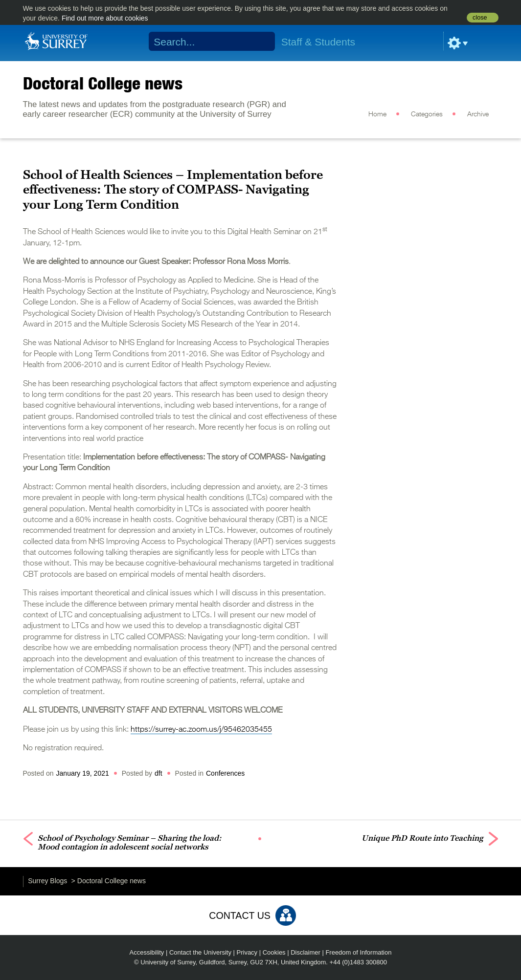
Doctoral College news (103, 83)
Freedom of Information (358, 952)
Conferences (225, 773)
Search (261, 42)
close (480, 18)
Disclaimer (306, 952)
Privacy (247, 952)
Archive (478, 114)
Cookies (274, 952)
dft (159, 773)
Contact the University (200, 952)
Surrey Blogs (47, 881)
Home (377, 114)
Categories (427, 114)
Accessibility (147, 952)
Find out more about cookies (105, 18)
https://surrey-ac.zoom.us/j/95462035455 (201, 730)
